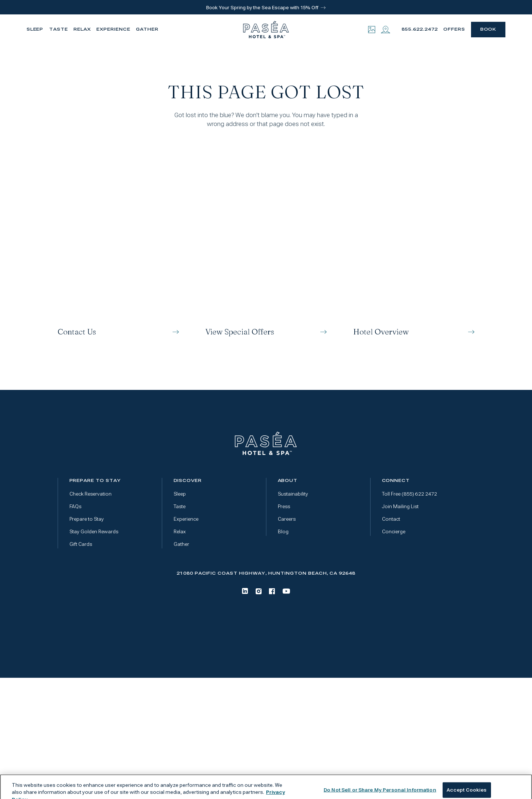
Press (284, 506)
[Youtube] (286, 591)
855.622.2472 (420, 29)
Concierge (394, 532)
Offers (454, 29)
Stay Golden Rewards (94, 532)
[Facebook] (272, 591)
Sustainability (293, 494)
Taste (59, 29)
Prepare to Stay (87, 519)
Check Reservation (91, 494)
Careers (287, 519)
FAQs (75, 506)
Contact (391, 519)
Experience (113, 29)
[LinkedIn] (245, 591)
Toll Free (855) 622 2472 (410, 494)
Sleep (35, 29)
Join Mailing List (400, 506)
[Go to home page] (266, 443)
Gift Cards (81, 544)
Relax (82, 29)
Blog (283, 532)
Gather (147, 29)
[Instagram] (259, 591)
